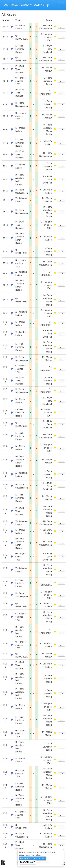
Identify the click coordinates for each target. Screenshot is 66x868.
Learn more (26, 858)
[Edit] (61, 27)
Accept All (40, 858)
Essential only (28, 862)
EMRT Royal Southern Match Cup (25, 5)
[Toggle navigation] (61, 5)
